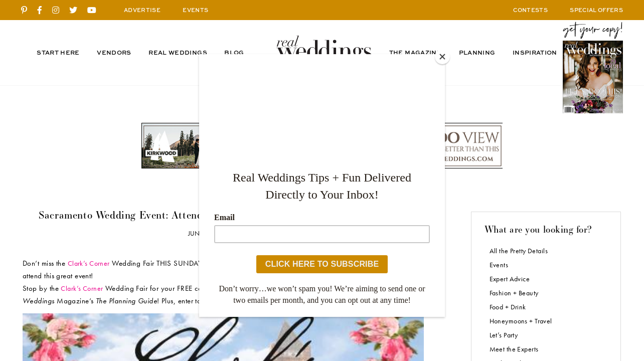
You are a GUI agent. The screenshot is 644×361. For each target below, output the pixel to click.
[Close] (442, 57)
